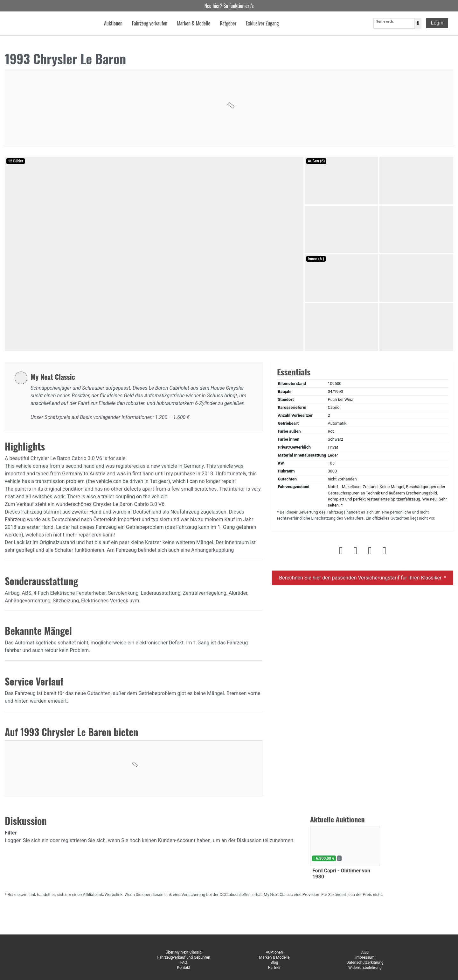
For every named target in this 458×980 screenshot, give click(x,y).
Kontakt (184, 968)
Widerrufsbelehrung (365, 968)
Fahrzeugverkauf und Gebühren (184, 957)
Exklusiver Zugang (262, 24)
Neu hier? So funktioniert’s (229, 6)
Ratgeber (228, 24)
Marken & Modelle (274, 957)
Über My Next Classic (184, 952)
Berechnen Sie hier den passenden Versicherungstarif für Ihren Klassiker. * (362, 578)
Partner (274, 968)
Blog (274, 962)
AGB (365, 952)
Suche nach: (385, 22)
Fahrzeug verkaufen (150, 24)
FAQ (184, 962)
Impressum (365, 957)
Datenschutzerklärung (365, 962)
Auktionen (274, 952)
